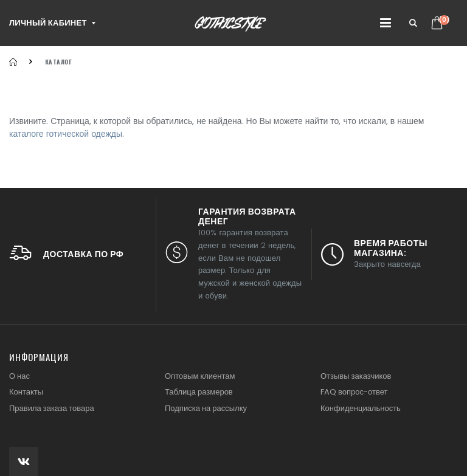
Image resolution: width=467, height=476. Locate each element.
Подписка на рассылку (206, 408)
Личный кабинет (48, 23)
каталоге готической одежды (66, 134)
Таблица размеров (199, 392)
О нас (19, 376)
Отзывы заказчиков (356, 376)
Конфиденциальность (361, 408)
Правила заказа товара (52, 408)
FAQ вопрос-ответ (354, 392)
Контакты (26, 392)
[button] (413, 23)
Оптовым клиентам (200, 376)
